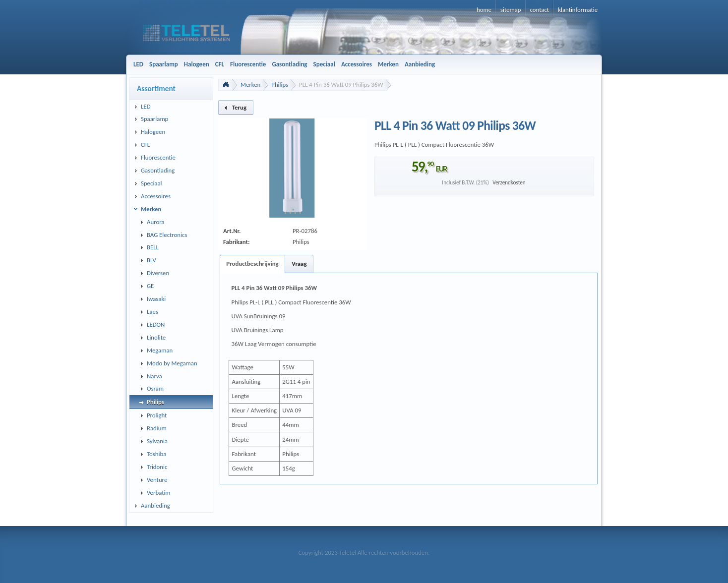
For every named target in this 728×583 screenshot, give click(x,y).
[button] (236, 108)
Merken (250, 85)
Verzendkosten (509, 182)
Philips (280, 85)
